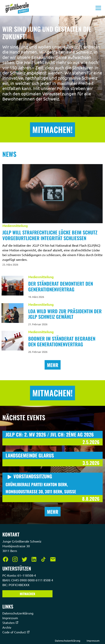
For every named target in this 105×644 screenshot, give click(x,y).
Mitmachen (27, 594)
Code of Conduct (16, 632)
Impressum (11, 618)
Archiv (7, 627)
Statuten (10, 623)
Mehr (53, 365)
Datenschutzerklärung (18, 613)
